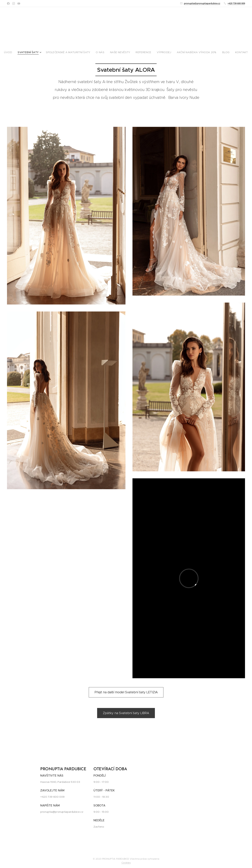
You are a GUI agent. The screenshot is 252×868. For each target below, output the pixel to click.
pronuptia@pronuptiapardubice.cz (202, 3)
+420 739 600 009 (236, 3)
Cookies (126, 863)
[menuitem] (18, 52)
